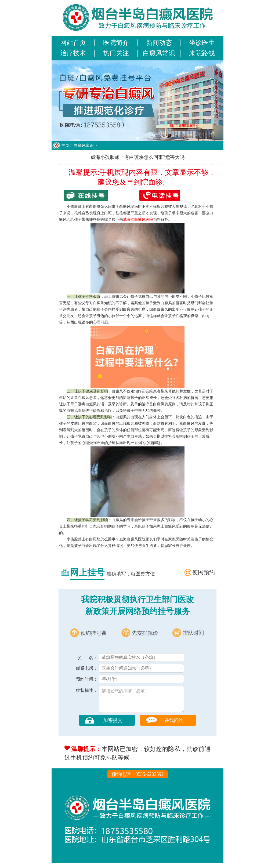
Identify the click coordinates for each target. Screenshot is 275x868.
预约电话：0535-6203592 (138, 780)
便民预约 (204, 572)
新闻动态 (159, 43)
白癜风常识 (159, 53)
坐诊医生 (202, 43)
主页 (65, 146)
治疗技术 (73, 53)
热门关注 (116, 53)
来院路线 (202, 53)
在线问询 (174, 726)
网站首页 (73, 43)
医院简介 (116, 43)
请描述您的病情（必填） (141, 702)
